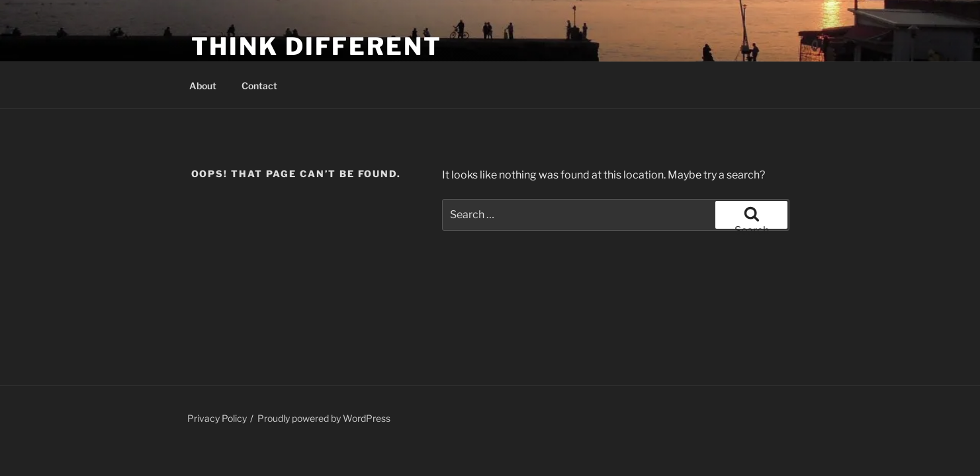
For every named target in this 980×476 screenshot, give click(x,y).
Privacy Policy (217, 418)
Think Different (317, 46)
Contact (259, 86)
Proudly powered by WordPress (324, 418)
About (203, 86)
